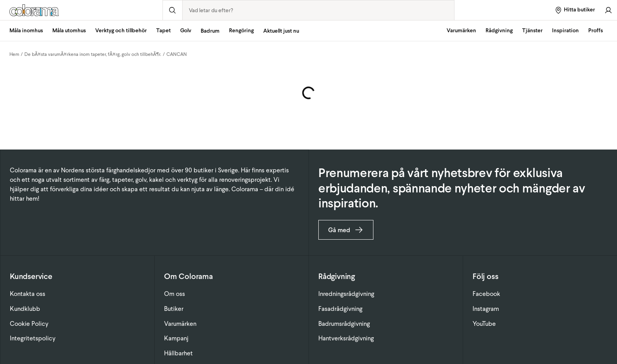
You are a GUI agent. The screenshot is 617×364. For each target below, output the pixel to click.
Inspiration (565, 30)
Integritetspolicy (33, 338)
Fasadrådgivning (340, 309)
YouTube (484, 324)
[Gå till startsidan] (81, 10)
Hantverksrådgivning (346, 338)
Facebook (486, 294)
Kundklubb (25, 309)
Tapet (163, 30)
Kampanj (176, 338)
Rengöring (241, 30)
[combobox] (319, 10)
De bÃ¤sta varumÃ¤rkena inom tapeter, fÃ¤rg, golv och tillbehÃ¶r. (93, 54)
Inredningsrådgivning (346, 294)
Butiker (174, 309)
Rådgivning (499, 30)
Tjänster (532, 30)
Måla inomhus (26, 30)
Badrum (210, 31)
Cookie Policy (29, 324)
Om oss (175, 294)
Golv (186, 30)
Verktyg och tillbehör (121, 30)
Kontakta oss (28, 294)
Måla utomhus (69, 30)
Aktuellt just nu (281, 31)
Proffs (596, 30)
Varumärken (461, 30)
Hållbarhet (178, 353)
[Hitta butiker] (575, 10)
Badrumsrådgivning (344, 324)
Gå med (346, 230)
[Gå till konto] (608, 10)
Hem (14, 54)
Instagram (486, 309)
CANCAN (177, 54)
